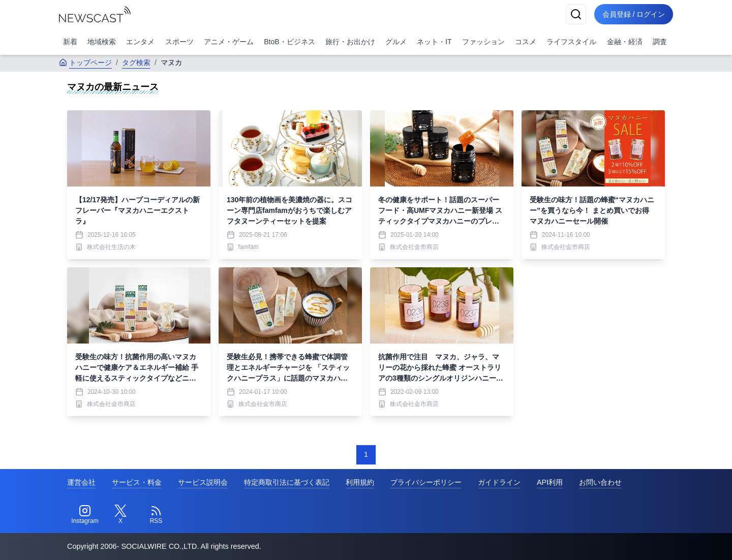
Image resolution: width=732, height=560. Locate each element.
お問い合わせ (600, 482)
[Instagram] (85, 515)
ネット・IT (434, 42)
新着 (70, 42)
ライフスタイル (571, 42)
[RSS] (156, 515)
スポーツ (179, 42)
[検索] (575, 14)
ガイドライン (499, 482)
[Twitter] (120, 515)
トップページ (85, 63)
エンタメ (140, 42)
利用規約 (360, 482)
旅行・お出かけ (350, 42)
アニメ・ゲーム (229, 42)
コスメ (526, 42)
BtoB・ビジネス (289, 42)
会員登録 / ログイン (633, 14)
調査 (660, 42)
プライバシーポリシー (426, 482)
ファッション (483, 42)
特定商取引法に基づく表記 (287, 482)
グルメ (396, 42)
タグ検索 (136, 63)
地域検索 (102, 42)
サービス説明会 (203, 482)
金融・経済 (625, 42)
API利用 (550, 482)
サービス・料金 (137, 482)
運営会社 (81, 482)
